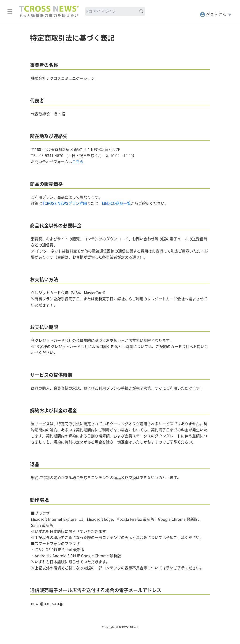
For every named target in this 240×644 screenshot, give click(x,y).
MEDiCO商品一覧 (116, 203)
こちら (78, 162)
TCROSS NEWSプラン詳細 (65, 203)
